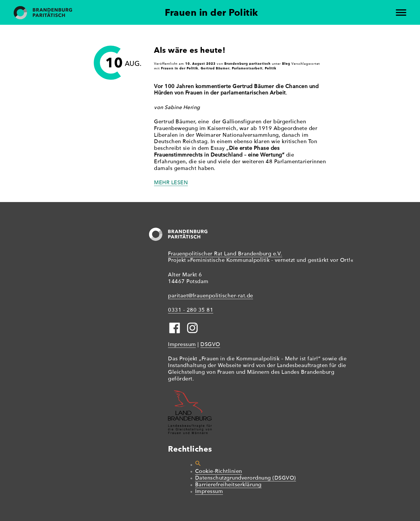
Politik (271, 68)
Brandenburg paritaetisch (247, 64)
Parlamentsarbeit (247, 68)
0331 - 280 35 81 (191, 310)
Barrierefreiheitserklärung (228, 485)
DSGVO (210, 345)
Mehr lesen (171, 183)
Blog (286, 64)
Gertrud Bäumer (215, 68)
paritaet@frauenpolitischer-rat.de (211, 296)
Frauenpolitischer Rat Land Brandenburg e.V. (225, 254)
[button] (198, 465)
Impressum (182, 345)
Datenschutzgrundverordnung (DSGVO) (246, 478)
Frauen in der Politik (180, 68)
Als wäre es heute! (190, 50)
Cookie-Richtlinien (219, 472)
